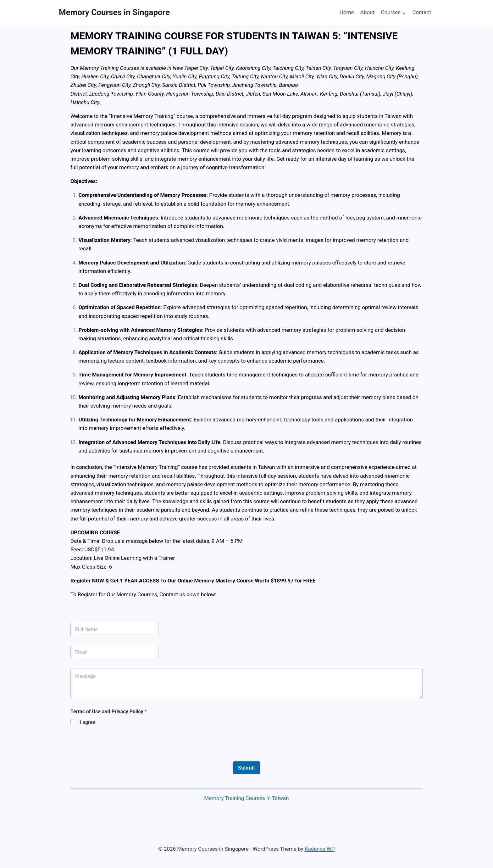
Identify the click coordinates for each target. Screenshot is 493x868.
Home (347, 12)
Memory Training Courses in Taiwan (246, 798)
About (367, 12)
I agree (87, 722)
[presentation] (118, 757)
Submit (246, 768)
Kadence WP (320, 849)
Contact (421, 12)
